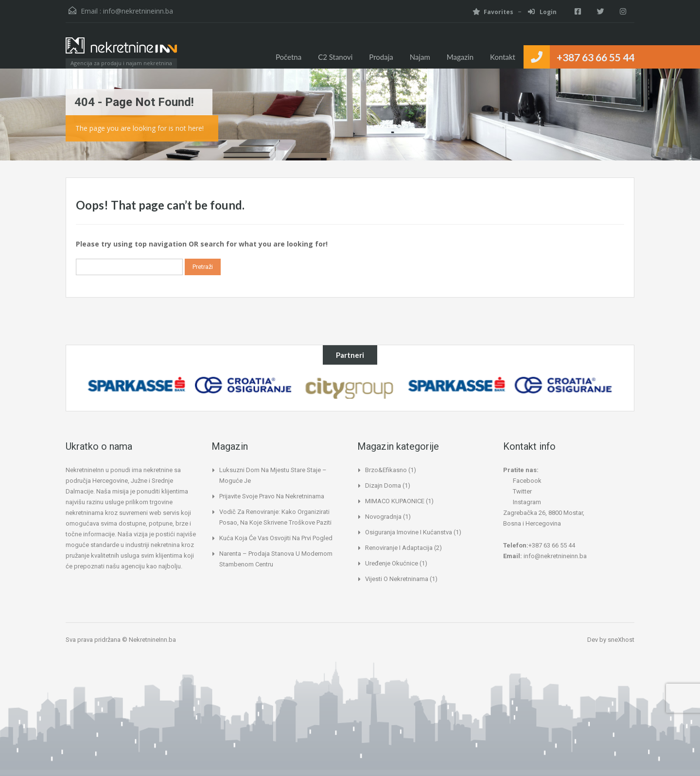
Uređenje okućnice (392, 563)
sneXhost (621, 640)
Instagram (522, 502)
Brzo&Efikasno (386, 470)
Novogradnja (383, 517)
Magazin (460, 57)
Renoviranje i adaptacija (399, 548)
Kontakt (503, 57)
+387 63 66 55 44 (595, 57)
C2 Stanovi (335, 57)
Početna (289, 57)
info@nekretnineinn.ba (138, 11)
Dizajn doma (383, 485)
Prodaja (381, 57)
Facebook (522, 481)
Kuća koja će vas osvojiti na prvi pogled (276, 538)
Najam (420, 57)
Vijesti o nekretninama (397, 579)
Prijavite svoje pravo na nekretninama (272, 496)
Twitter (517, 491)
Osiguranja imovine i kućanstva (409, 532)
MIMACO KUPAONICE (395, 501)
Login (537, 12)
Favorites (488, 12)
